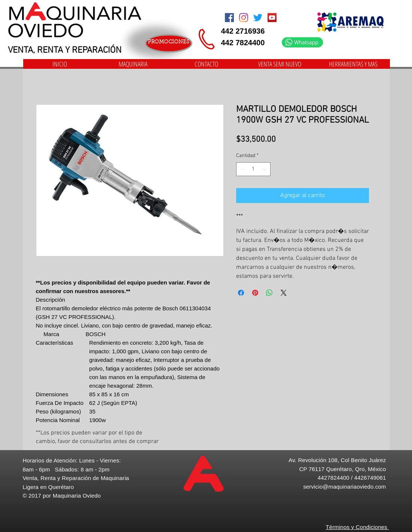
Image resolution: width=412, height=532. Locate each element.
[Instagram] (244, 18)
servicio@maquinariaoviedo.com (344, 487)
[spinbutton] (253, 169)
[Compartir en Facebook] (241, 293)
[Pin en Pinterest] (255, 293)
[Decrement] (242, 169)
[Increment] (265, 169)
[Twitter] (258, 18)
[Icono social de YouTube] (272, 18)
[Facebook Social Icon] (229, 18)
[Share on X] (284, 293)
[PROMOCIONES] (169, 43)
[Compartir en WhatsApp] (269, 293)
